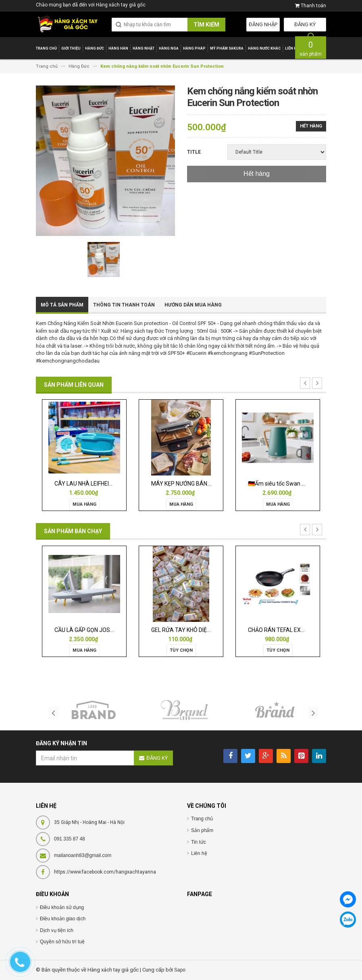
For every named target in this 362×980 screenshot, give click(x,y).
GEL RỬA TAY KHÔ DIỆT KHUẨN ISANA (199, 630)
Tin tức (199, 842)
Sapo (180, 970)
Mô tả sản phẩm (62, 305)
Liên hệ (199, 853)
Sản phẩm (202, 830)
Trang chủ (202, 819)
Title (194, 152)
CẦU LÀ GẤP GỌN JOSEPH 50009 (96, 630)
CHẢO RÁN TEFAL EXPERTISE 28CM (293, 630)
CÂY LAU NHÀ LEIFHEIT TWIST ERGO (100, 484)
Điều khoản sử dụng (62, 907)
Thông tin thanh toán (124, 305)
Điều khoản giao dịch (63, 919)
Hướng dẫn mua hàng (193, 305)
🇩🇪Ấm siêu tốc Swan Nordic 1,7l (288, 484)
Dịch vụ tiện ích (57, 930)
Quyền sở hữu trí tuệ (62, 942)
